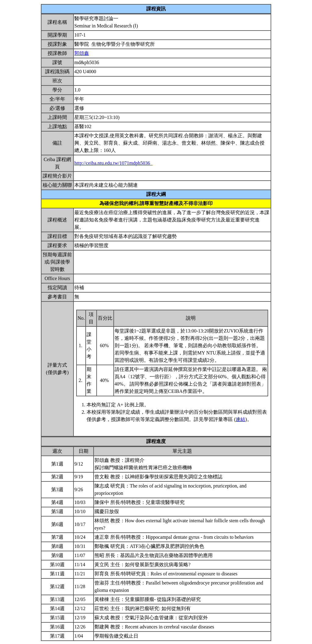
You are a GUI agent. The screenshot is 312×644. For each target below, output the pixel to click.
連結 (240, 419)
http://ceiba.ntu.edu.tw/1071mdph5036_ (113, 163)
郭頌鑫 (82, 53)
